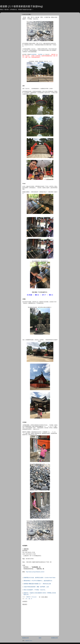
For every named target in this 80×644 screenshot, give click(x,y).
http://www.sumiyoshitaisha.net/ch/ (35, 572)
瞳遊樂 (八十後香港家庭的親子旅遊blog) (21, 6)
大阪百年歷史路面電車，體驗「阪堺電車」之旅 (36, 587)
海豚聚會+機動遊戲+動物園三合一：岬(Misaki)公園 (37, 584)
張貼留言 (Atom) (29, 641)
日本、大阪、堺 (29, 599)
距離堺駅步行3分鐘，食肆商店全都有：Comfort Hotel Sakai (39, 578)
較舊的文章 (54, 638)
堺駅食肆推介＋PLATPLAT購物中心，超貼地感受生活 (38, 581)
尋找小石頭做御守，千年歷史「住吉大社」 (35, 590)
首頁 (40, 638)
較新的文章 (25, 638)
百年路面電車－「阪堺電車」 (37, 54)
